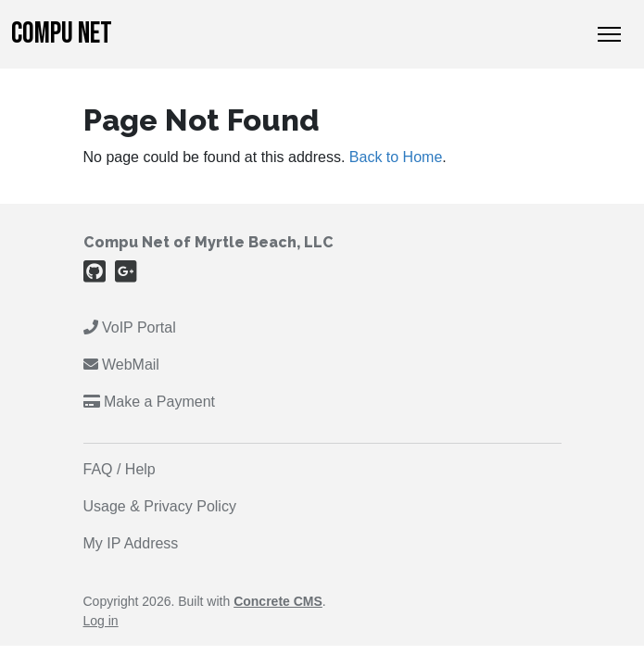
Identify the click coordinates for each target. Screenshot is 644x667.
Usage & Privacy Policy (160, 506)
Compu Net (62, 34)
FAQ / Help (120, 469)
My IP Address (131, 543)
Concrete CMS (278, 601)
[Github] (95, 276)
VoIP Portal (130, 327)
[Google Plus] (126, 276)
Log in (101, 621)
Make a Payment (150, 402)
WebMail (124, 365)
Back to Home (396, 157)
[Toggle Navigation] (609, 34)
